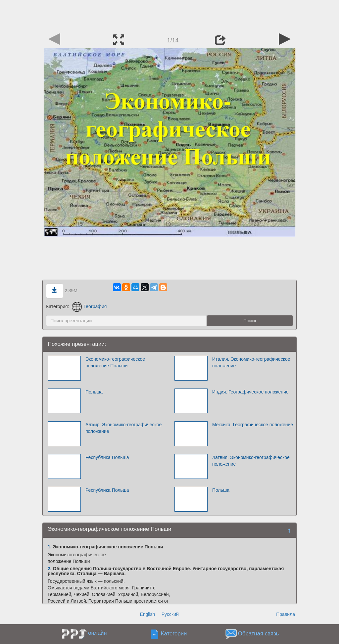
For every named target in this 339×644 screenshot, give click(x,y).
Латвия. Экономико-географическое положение (251, 461)
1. (50, 547)
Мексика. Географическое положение (253, 425)
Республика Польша (107, 457)
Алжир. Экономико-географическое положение (123, 428)
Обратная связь (259, 634)
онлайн (97, 633)
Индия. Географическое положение (250, 392)
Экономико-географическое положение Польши (115, 362)
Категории (174, 634)
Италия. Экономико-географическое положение (251, 362)
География (89, 306)
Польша (94, 392)
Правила (286, 614)
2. (50, 569)
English (147, 614)
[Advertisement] (169, 15)
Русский (170, 614)
